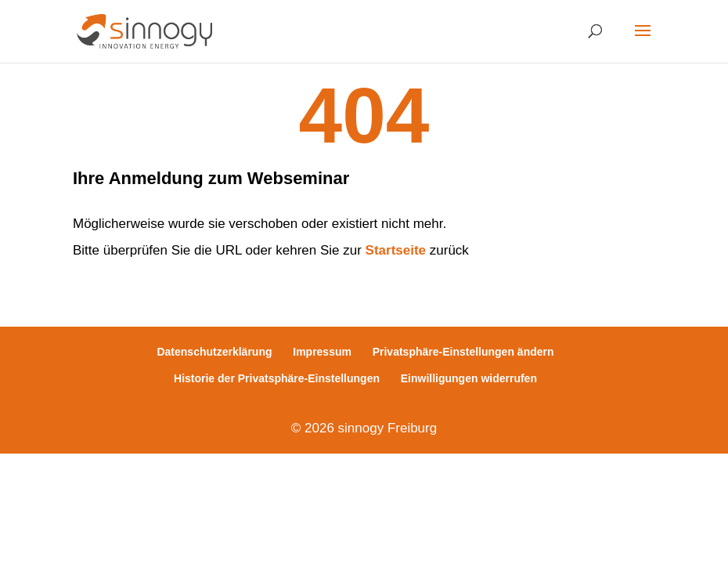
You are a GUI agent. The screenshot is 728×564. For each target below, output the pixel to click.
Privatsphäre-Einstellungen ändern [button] (463, 352)
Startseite (396, 250)
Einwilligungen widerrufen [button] (469, 378)
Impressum (322, 352)
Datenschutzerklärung (214, 352)
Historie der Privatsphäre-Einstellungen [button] (277, 378)
